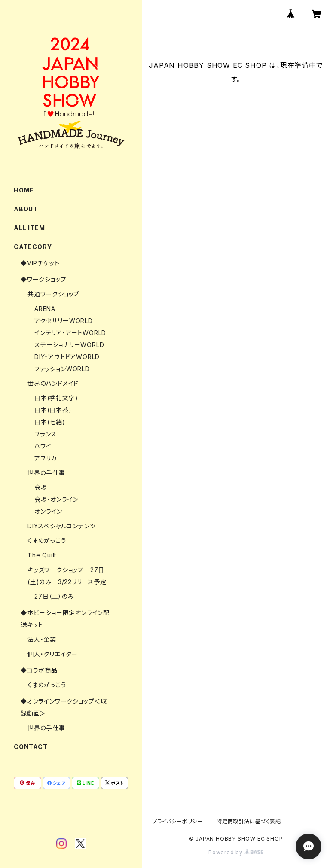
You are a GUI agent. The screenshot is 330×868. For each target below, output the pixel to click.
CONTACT (31, 747)
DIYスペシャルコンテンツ (61, 526)
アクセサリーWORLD (64, 321)
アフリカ (46, 458)
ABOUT (26, 209)
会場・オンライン (56, 499)
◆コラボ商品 (39, 670)
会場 (41, 487)
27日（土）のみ (54, 596)
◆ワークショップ (43, 279)
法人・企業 (42, 639)
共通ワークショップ (53, 294)
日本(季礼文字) (56, 398)
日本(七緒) (50, 422)
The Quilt (42, 555)
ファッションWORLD (62, 369)
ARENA (45, 309)
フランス (46, 434)
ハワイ (43, 446)
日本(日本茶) (53, 410)
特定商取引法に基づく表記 (249, 821)
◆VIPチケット (40, 263)
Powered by (236, 852)
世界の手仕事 (46, 473)
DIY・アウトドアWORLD (67, 357)
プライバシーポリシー (177, 821)
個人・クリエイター (53, 654)
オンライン (48, 511)
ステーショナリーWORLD (69, 345)
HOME (24, 190)
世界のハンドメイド (53, 383)
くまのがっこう (47, 541)
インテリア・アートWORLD (70, 333)
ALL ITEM (29, 228)
